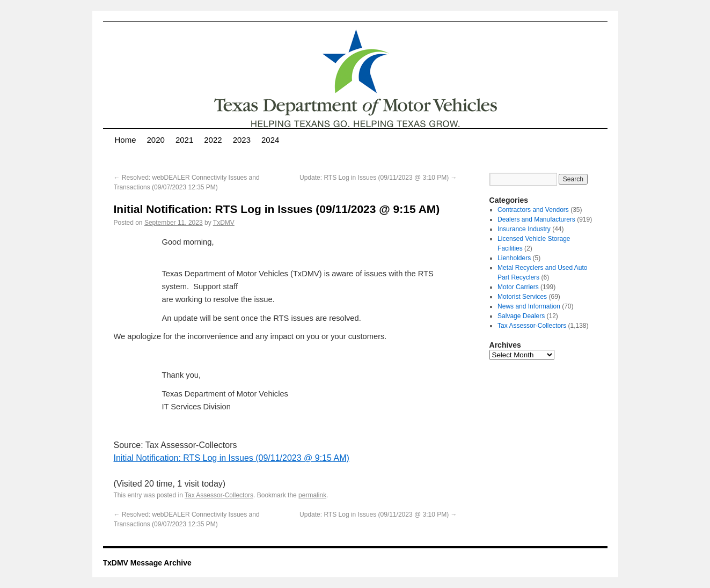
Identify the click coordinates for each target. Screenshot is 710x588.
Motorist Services (522, 297)
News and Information (529, 306)
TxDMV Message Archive (147, 563)
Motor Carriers (518, 287)
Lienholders (514, 258)
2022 (213, 140)
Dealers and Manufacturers (536, 219)
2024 (270, 140)
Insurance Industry (524, 229)
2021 (184, 140)
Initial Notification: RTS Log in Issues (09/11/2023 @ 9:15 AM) (232, 458)
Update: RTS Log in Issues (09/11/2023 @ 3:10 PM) (378, 178)
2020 (156, 140)
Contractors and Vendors (533, 210)
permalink (312, 495)
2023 (242, 140)
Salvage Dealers (521, 316)
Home (126, 140)
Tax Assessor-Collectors (219, 495)
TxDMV (224, 223)
